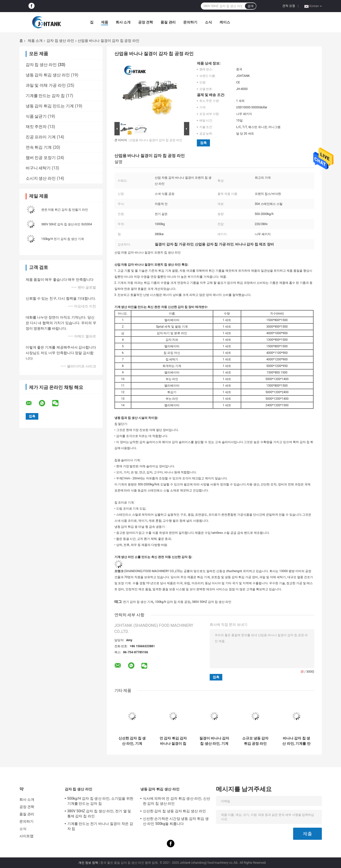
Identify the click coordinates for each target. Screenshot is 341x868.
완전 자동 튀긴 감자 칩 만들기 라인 (65, 210)
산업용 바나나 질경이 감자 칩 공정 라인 (156, 140)
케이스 (225, 22)
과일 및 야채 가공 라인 (46, 85)
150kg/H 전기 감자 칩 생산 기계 (63, 239)
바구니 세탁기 (38, 168)
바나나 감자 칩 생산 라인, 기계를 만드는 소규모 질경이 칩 (297, 741)
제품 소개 (35, 41)
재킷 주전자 (36, 127)
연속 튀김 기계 (39, 147)
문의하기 (190, 22)
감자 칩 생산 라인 (60, 41)
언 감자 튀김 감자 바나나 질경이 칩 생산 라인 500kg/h (173, 741)
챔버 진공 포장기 (41, 158)
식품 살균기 (36, 116)
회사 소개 (123, 22)
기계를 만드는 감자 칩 (45, 96)
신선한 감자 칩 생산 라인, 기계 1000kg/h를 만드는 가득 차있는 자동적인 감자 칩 (132, 741)
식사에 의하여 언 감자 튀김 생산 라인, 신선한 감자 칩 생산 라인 (177, 801)
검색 (251, 6)
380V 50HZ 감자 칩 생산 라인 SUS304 (67, 224)
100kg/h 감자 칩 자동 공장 (173, 602)
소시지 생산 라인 (41, 178)
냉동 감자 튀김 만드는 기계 (50, 106)
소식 (208, 22)
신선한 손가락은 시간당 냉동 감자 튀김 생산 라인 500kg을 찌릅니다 (176, 821)
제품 (105, 22)
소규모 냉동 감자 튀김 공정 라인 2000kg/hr (255, 741)
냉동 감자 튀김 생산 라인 (48, 75)
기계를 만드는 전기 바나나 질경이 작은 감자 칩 (100, 826)
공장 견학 (146, 22)
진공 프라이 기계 (41, 137)
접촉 (203, 143)
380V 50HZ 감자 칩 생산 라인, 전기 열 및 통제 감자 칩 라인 (99, 814)
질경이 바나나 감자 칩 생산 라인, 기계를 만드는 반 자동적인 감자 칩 (214, 741)
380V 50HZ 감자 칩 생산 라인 (212, 602)
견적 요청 (289, 6)
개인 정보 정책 (88, 863)
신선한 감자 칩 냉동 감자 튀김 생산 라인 (175, 811)
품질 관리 (168, 22)
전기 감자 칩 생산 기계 (138, 602)
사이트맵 (26, 836)
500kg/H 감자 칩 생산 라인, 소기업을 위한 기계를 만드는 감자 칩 (100, 801)
